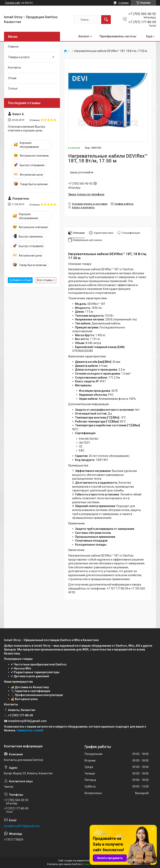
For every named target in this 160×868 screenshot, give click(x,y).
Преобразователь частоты (118, 36)
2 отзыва (123, 3)
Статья (13, 88)
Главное (13, 47)
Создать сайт (13, 3)
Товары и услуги (19, 57)
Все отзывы (45, 280)
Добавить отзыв (20, 280)
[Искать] (106, 20)
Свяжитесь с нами (29, 730)
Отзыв (12, 78)
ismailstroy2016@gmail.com (22, 826)
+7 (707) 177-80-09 (20, 715)
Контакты (14, 68)
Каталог (84, 36)
